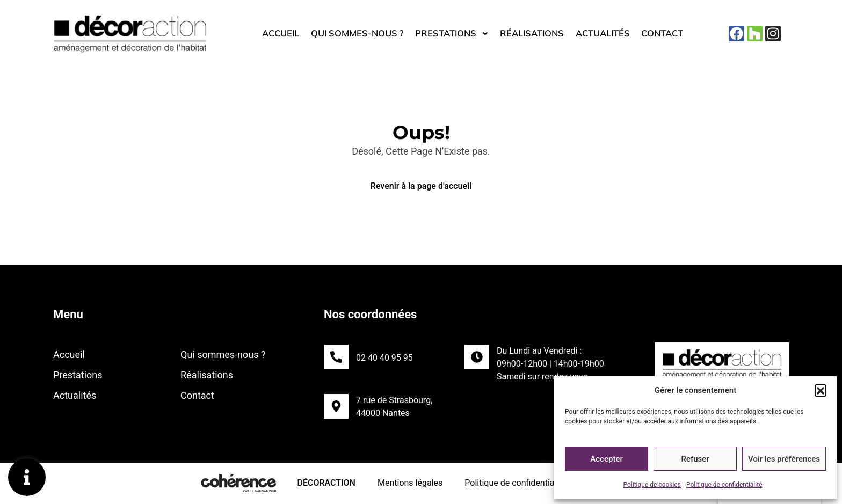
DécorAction (325, 483)
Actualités (611, 34)
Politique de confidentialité (724, 485)
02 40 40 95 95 (384, 358)
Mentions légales (409, 483)
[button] (821, 390)
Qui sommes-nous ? (350, 34)
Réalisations (536, 34)
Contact (674, 34)
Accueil (268, 34)
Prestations (451, 34)
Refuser (695, 459)
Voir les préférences (784, 459)
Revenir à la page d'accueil (421, 186)
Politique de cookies (652, 485)
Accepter (606, 459)
